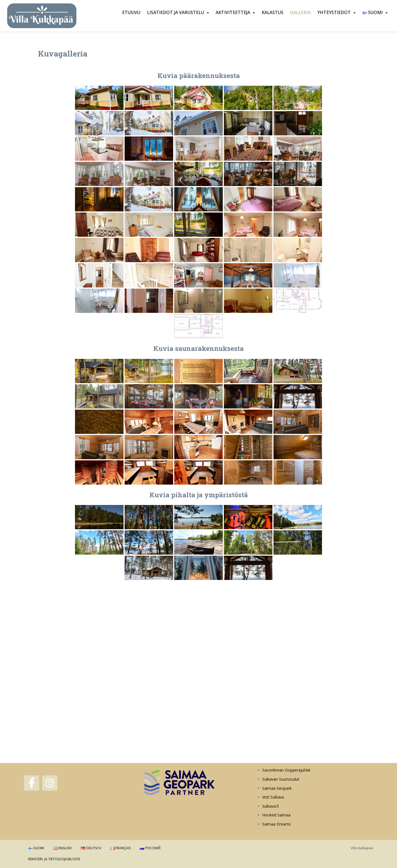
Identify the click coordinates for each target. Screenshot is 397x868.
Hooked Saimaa (276, 815)
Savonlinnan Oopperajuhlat (286, 770)
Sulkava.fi (270, 806)
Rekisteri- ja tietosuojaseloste (54, 859)
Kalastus (273, 12)
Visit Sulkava (273, 797)
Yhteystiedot (334, 12)
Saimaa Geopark (277, 788)
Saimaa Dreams (277, 824)
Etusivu (131, 12)
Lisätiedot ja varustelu (175, 12)
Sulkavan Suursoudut (281, 779)
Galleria (300, 12)
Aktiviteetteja (233, 12)
